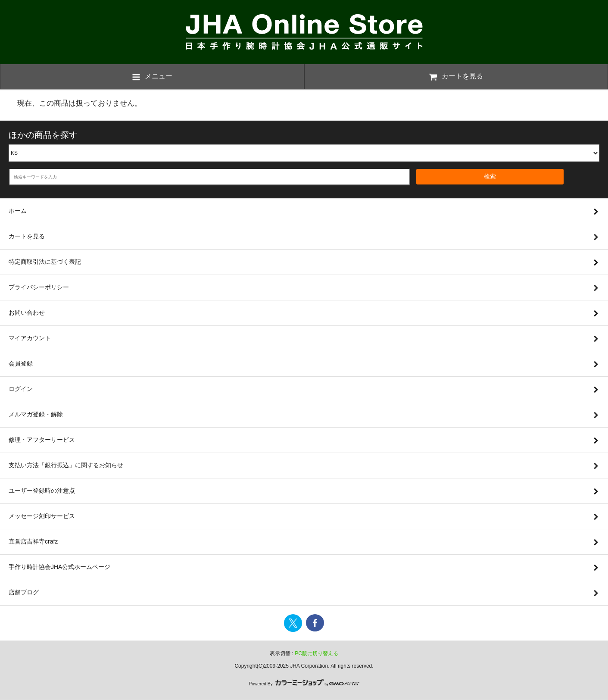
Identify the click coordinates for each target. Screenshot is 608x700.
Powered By (304, 684)
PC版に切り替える (316, 653)
